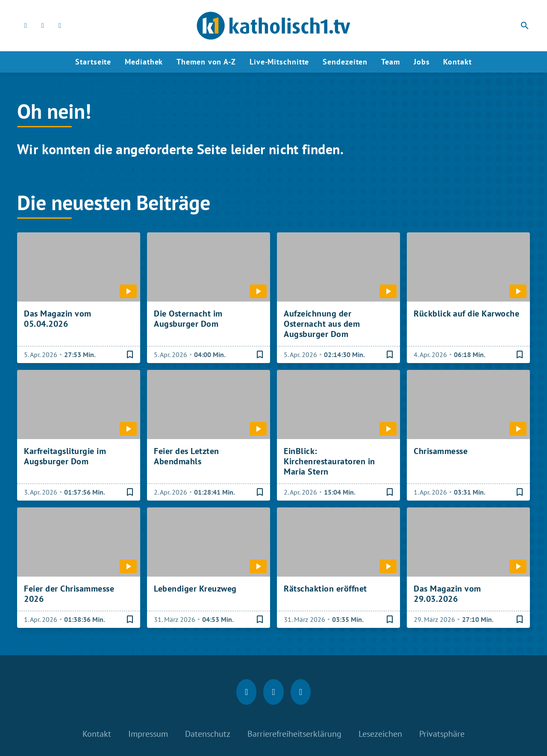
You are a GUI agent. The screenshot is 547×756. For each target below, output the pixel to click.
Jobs (422, 62)
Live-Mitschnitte (279, 62)
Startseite (93, 62)
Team (391, 62)
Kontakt (457, 62)
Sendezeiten (345, 62)
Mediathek (144, 62)
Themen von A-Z (206, 62)
